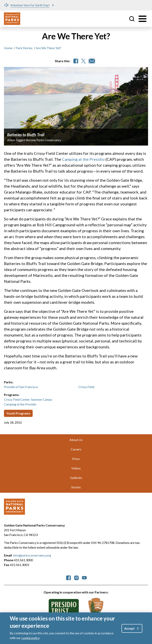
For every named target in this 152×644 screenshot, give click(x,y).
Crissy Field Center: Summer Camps (28, 399)
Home (8, 48)
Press (76, 459)
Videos (76, 468)
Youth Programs (18, 413)
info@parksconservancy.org (32, 555)
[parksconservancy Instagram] (76, 577)
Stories (76, 487)
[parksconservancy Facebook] (68, 577)
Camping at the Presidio (83, 159)
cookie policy (30, 638)
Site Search (132, 19)
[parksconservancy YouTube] (84, 577)
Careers (76, 449)
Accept (129, 628)
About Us (76, 440)
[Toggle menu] (142, 19)
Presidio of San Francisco (21, 387)
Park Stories (24, 48)
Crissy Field (86, 387)
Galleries (76, 478)
